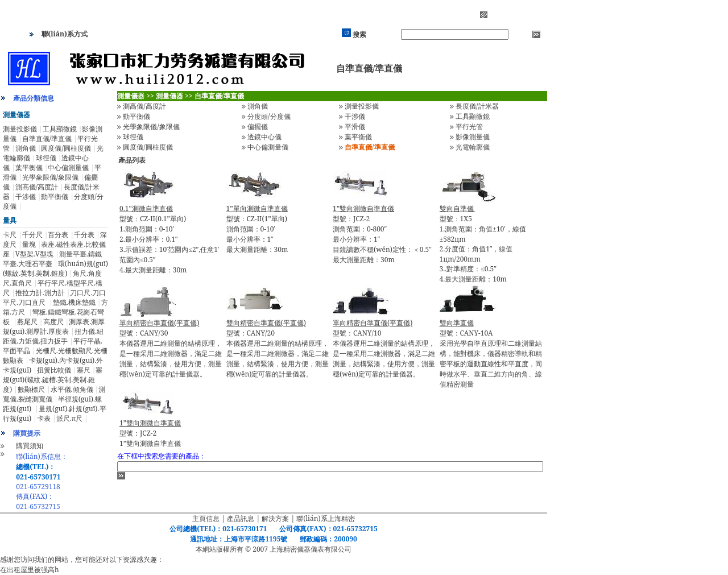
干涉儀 (26, 197)
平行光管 (469, 127)
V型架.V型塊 (34, 254)
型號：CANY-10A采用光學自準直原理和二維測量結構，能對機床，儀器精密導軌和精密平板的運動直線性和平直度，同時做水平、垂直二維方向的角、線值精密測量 (491, 353)
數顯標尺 (31, 389)
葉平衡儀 (29, 167)
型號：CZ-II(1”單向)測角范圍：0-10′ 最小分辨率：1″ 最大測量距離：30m (257, 229)
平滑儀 (355, 127)
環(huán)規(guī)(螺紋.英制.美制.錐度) (55, 268)
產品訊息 (241, 518)
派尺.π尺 (70, 418)
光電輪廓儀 (473, 147)
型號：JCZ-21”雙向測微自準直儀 (150, 433)
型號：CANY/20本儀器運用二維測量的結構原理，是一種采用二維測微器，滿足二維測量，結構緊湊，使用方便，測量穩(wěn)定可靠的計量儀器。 (278, 348)
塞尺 (84, 370)
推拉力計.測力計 (40, 293)
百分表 (58, 235)
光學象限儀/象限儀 (50, 177)
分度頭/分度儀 (269, 116)
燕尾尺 (27, 322)
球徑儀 (46, 158)
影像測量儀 (473, 137)
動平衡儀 (55, 197)
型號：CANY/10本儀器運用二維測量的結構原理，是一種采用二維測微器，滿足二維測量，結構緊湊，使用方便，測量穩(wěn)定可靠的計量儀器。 (384, 348)
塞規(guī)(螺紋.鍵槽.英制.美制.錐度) (53, 380)
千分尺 (32, 235)
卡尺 (10, 235)
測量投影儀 (20, 129)
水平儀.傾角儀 (72, 389)
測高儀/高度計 (37, 187)
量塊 (29, 244)
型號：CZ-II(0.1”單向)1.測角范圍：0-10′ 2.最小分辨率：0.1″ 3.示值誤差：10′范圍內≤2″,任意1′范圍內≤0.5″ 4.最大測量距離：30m (169, 239)
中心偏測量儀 (68, 167)
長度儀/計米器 (477, 106)
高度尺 (53, 322)
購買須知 (30, 446)
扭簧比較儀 (54, 370)
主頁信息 (206, 518)
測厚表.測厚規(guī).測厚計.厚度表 (54, 326)
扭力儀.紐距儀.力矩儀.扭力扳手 (53, 336)
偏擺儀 (258, 127)
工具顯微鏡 (60, 129)
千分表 (84, 235)
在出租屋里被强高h (30, 570)
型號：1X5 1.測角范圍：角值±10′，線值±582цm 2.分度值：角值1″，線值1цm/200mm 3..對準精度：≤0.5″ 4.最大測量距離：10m (483, 244)
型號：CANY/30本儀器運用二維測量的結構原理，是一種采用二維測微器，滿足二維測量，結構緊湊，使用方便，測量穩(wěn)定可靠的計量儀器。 (171, 348)
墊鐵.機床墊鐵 (74, 302)
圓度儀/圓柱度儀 (66, 148)
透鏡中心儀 (264, 137)
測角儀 (26, 148)
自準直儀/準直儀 (47, 138)
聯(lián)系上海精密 (325, 518)
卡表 (44, 418)
